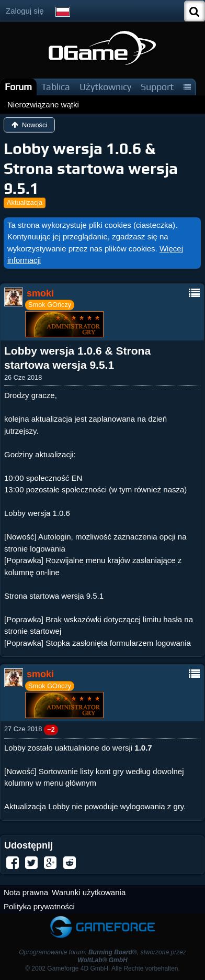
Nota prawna (26, 892)
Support (157, 87)
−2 (51, 729)
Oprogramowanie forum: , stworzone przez (102, 956)
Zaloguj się (25, 11)
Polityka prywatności (39, 906)
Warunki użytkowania (89, 892)
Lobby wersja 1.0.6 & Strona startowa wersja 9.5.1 (91, 169)
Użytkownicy (105, 87)
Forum (18, 87)
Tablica (56, 87)
